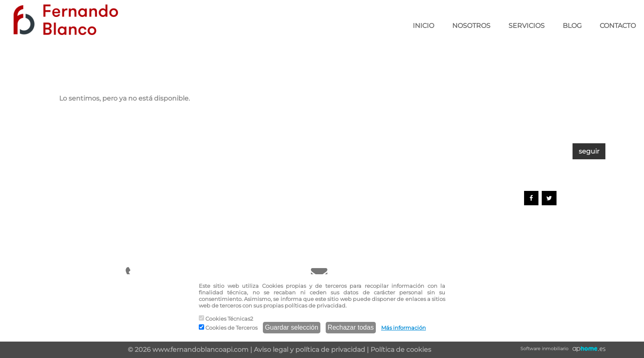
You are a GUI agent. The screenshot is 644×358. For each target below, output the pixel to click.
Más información (404, 328)
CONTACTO (618, 26)
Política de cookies (401, 350)
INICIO (423, 26)
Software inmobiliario (544, 349)
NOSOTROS (471, 26)
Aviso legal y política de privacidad (309, 350)
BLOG (572, 26)
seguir (589, 151)
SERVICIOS (527, 26)
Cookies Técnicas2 (226, 319)
